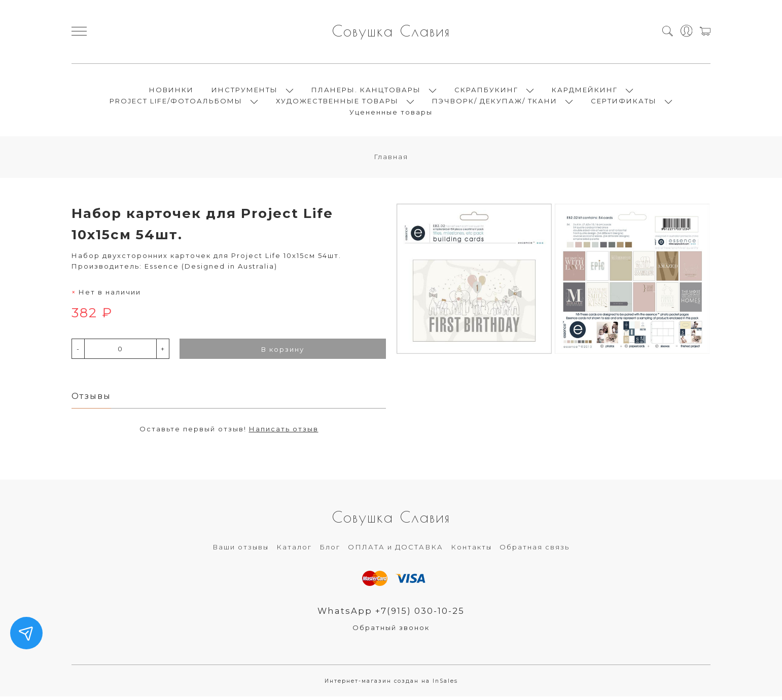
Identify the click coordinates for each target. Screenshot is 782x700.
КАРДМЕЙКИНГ (585, 91)
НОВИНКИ (171, 91)
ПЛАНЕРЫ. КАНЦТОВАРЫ (366, 91)
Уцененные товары (391, 114)
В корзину (283, 352)
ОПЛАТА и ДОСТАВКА (396, 550)
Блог (330, 550)
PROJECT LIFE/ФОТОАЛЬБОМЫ (176, 102)
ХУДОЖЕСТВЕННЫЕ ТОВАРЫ (337, 102)
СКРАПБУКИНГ (486, 91)
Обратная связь (535, 550)
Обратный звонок (391, 631)
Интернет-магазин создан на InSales (391, 685)
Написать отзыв (284, 432)
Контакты (471, 550)
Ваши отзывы (241, 550)
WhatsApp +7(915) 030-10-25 (391, 614)
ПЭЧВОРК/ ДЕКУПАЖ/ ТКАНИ (495, 102)
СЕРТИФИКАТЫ (624, 102)
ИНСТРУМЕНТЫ (245, 91)
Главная (391, 160)
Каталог (294, 550)
